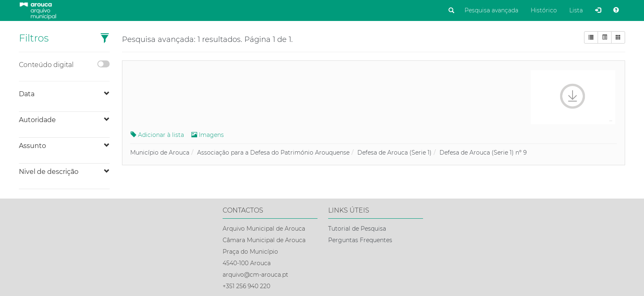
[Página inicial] (38, 10)
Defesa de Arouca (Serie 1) (394, 153)
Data (27, 94)
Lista (576, 10)
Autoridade (37, 120)
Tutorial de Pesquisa (357, 229)
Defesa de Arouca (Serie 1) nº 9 (483, 153)
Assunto (32, 146)
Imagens (208, 135)
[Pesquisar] (451, 11)
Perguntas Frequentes (360, 240)
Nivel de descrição (49, 172)
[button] (105, 39)
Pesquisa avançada (491, 10)
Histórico (544, 10)
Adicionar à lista (157, 135)
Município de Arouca (160, 153)
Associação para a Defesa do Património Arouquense (273, 153)
